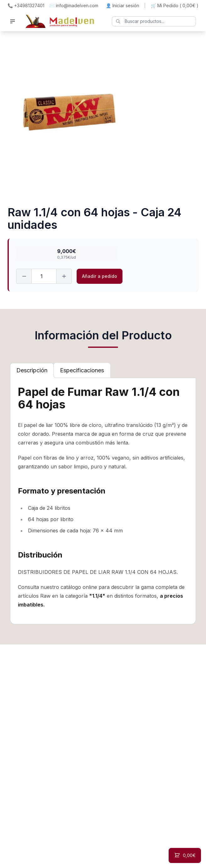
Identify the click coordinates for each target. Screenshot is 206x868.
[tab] (32, 370)
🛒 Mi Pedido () (175, 6)
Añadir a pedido (100, 276)
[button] (13, 21)
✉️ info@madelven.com (74, 5)
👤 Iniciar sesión (122, 5)
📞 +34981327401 (26, 5)
